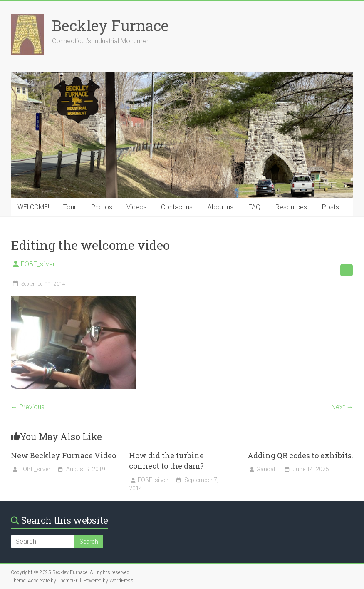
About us (220, 207)
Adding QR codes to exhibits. (300, 455)
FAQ (254, 207)
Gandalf (267, 469)
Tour (70, 207)
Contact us (177, 207)
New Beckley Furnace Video (63, 455)
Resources (291, 207)
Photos (102, 207)
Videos (137, 207)
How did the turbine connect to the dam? (166, 461)
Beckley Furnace (110, 25)
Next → (342, 407)
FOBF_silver (38, 264)
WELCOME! (33, 207)
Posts (331, 207)
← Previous (28, 407)
